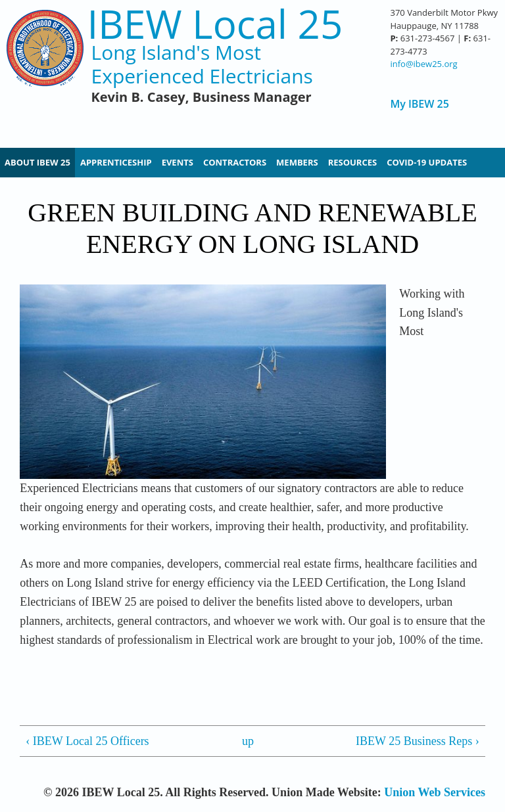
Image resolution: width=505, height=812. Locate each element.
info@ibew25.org (423, 64)
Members (297, 162)
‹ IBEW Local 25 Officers (87, 741)
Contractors (235, 162)
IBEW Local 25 (215, 24)
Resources (353, 162)
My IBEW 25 (419, 104)
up (248, 741)
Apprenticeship (116, 162)
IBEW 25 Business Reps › (418, 741)
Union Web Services (435, 792)
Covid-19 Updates (427, 162)
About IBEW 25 (37, 162)
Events (178, 162)
